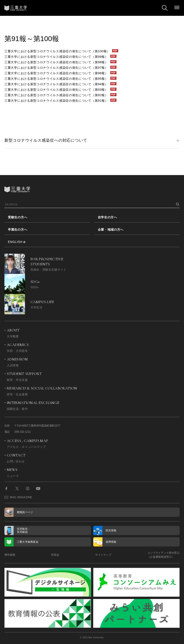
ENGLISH (15, 242)
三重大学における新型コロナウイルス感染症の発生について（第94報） (56, 84)
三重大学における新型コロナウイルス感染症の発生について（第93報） (56, 90)
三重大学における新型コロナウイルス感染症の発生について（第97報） (56, 68)
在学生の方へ (107, 217)
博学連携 (10, 555)
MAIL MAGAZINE (18, 497)
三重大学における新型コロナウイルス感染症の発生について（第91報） (56, 101)
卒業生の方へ (18, 230)
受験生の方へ (18, 217)
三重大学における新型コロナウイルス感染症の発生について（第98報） (56, 62)
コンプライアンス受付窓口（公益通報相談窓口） (163, 555)
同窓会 (55, 555)
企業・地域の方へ (111, 230)
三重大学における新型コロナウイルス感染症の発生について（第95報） (56, 79)
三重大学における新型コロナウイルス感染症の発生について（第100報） (57, 51)
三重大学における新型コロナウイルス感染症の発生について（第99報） (56, 57)
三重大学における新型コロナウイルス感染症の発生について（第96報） (56, 73)
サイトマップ (103, 555)
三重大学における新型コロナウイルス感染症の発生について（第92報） (56, 95)
